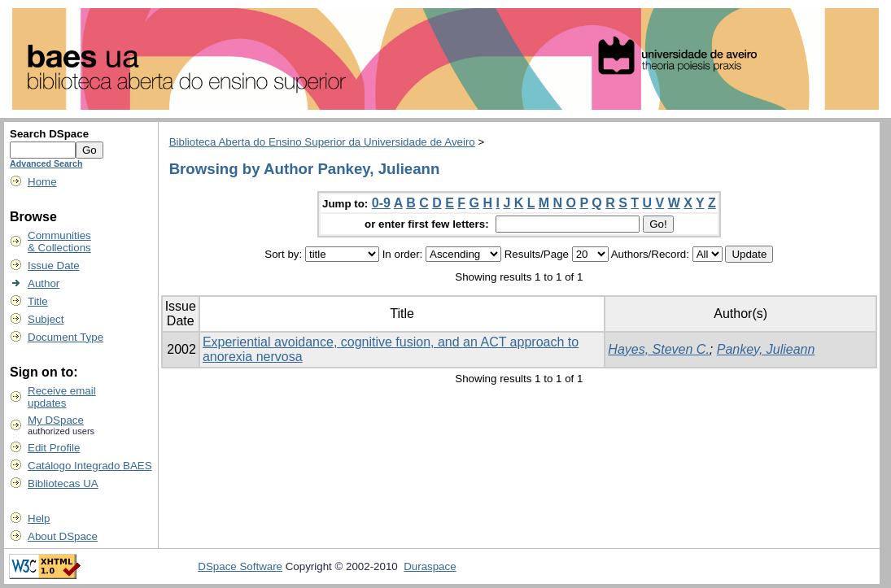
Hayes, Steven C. (659, 349)
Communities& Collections (59, 242)
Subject (46, 319)
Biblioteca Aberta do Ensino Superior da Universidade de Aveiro (322, 142)
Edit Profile (54, 448)
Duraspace (430, 566)
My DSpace (56, 420)
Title (38, 301)
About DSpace (63, 536)
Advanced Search (46, 163)
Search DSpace (49, 134)
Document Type (66, 337)
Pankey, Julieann (766, 349)
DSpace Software (240, 566)
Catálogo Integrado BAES (90, 466)
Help (39, 518)
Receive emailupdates (62, 397)
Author (44, 283)
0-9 (381, 203)
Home (42, 182)
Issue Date (54, 266)
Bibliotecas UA (63, 483)
